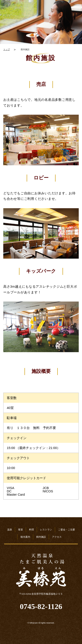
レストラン (46, 530)
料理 (31, 530)
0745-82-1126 (41, 606)
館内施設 (41, 537)
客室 (21, 530)
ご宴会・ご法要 (67, 530)
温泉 (10, 530)
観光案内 (25, 537)
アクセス (57, 537)
